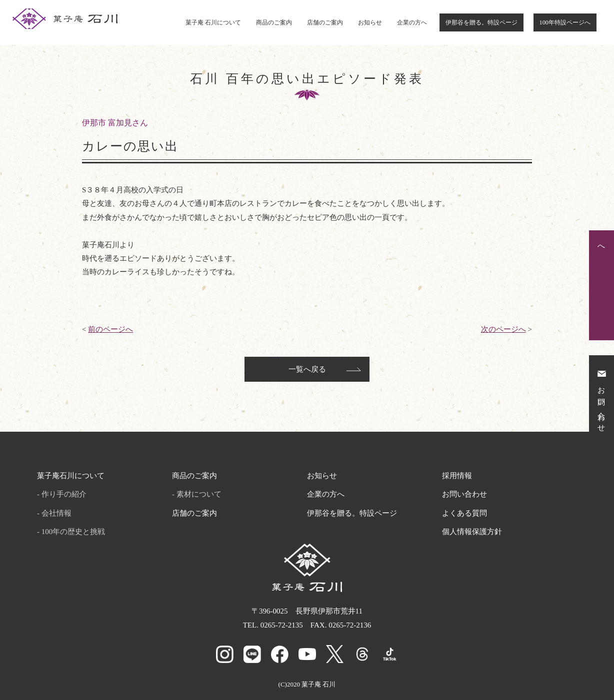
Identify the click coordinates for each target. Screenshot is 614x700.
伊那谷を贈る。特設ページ (481, 22)
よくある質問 (464, 513)
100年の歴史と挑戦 (73, 532)
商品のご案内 (274, 22)
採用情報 (457, 476)
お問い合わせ (464, 494)
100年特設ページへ (565, 22)
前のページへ (110, 329)
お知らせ (370, 22)
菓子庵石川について (71, 476)
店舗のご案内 (325, 22)
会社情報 (56, 513)
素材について (199, 494)
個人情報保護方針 (472, 532)
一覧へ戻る (307, 369)
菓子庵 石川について (213, 22)
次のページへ (503, 329)
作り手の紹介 (64, 494)
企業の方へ (412, 22)
